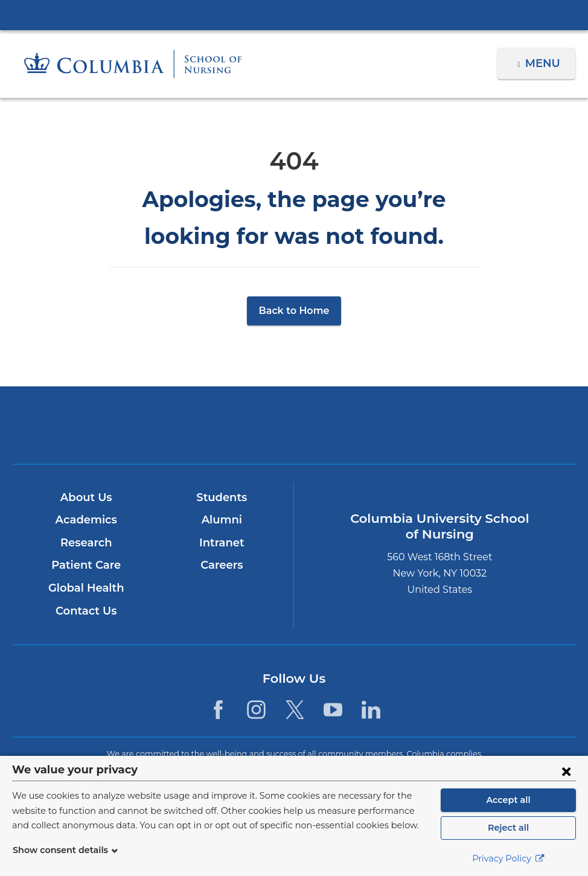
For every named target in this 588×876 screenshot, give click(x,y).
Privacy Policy (508, 858)
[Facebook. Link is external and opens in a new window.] (218, 709)
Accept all (508, 800)
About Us (86, 497)
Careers (221, 565)
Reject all (508, 828)
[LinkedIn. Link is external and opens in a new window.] (371, 709)
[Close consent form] (566, 771)
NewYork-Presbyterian (294, 433)
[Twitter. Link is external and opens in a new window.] (295, 709)
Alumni (221, 520)
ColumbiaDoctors (479, 425)
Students (221, 497)
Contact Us (86, 611)
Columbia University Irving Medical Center (294, 14)
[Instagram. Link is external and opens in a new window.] (256, 709)
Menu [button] (544, 63)
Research (86, 543)
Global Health (86, 588)
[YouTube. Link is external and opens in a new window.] (333, 709)
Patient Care (86, 565)
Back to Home (294, 311)
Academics (86, 520)
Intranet (222, 543)
